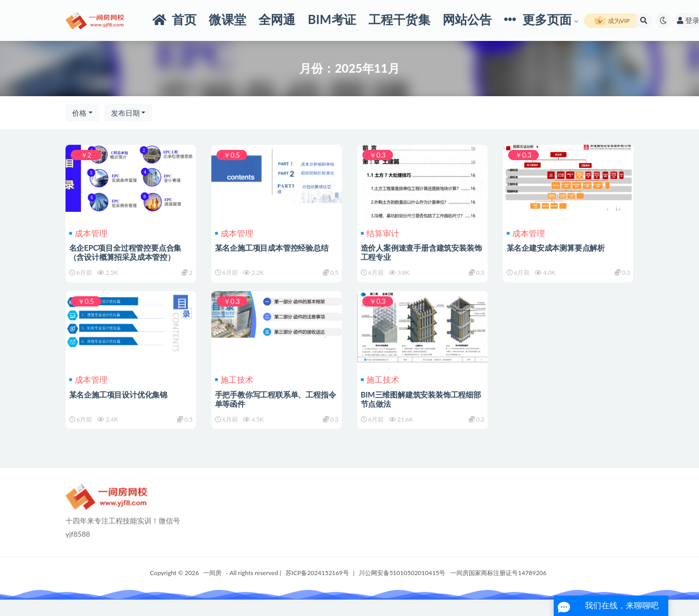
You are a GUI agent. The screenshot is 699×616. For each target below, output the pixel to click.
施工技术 (236, 388)
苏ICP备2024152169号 (317, 589)
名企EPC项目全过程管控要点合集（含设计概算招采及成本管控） (127, 252)
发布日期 (125, 113)
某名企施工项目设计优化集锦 (120, 402)
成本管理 (90, 233)
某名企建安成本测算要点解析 (557, 248)
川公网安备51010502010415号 (402, 589)
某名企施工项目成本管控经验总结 (273, 248)
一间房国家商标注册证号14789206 (498, 589)
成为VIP (612, 21)
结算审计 (381, 233)
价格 (79, 113)
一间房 (212, 589)
